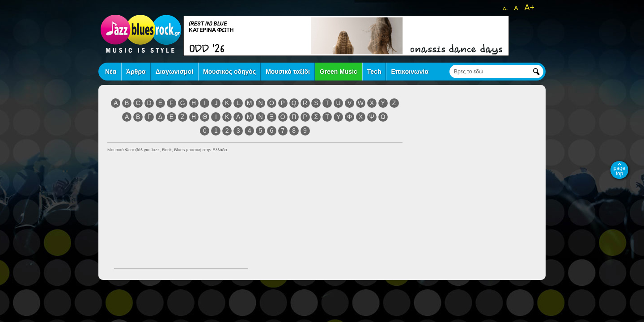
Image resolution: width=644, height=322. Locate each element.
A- (505, 8)
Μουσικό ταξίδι (288, 72)
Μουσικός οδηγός (229, 72)
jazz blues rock (141, 34)
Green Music (339, 72)
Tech (374, 72)
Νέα (111, 72)
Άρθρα (136, 72)
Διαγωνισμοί (174, 72)
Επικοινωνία (410, 72)
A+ (529, 8)
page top (620, 171)
